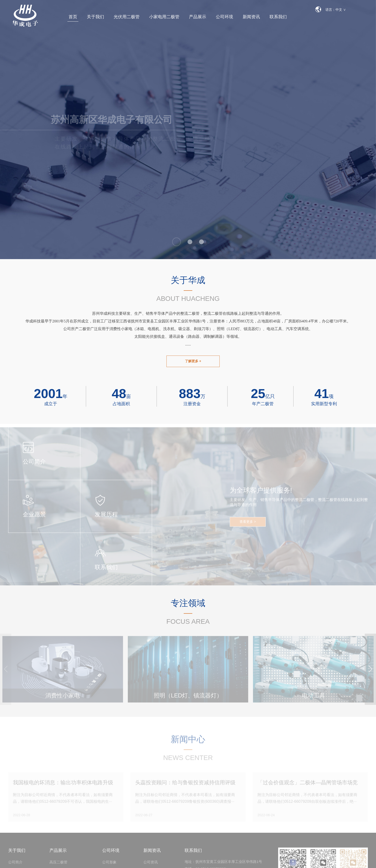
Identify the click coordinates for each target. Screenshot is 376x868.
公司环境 (224, 17)
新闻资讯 (251, 17)
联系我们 (278, 17)
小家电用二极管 (164, 17)
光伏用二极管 (127, 17)
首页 (73, 17)
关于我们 (95, 17)
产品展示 (198, 17)
